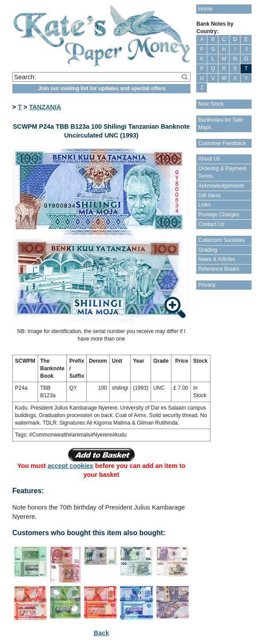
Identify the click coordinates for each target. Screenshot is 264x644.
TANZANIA (45, 107)
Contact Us (211, 224)
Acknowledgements (221, 186)
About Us (209, 159)
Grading (208, 250)
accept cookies (70, 466)
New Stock (211, 104)
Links (204, 205)
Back (101, 633)
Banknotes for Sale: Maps (221, 124)
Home (205, 9)
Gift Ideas (209, 195)
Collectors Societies (221, 240)
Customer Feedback (222, 143)
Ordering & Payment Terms (222, 172)
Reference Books (218, 269)
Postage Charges (219, 215)
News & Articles (216, 259)
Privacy (207, 285)
